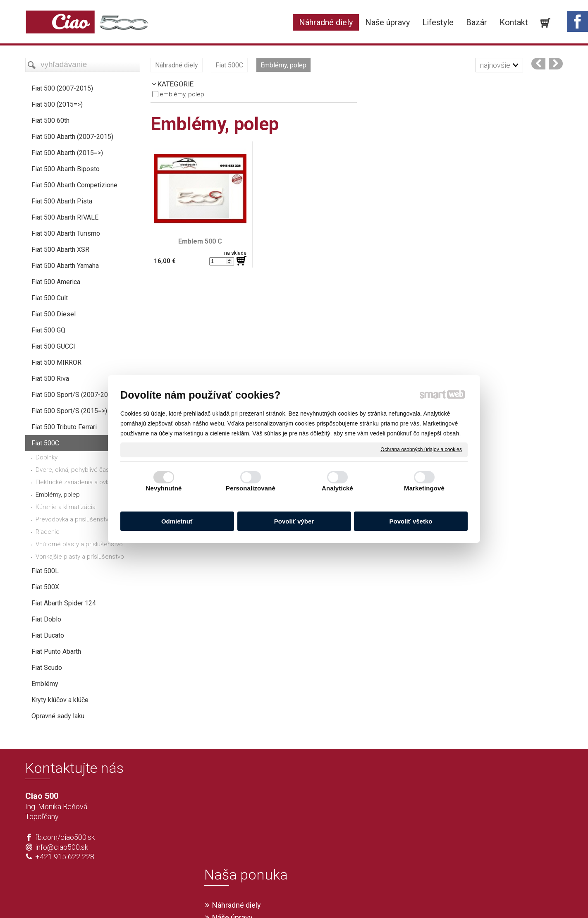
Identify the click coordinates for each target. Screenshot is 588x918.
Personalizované (251, 488)
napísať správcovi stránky (270, 898)
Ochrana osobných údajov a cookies (421, 449)
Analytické (337, 488)
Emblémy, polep (182, 94)
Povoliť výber (294, 521)
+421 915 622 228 (65, 857)
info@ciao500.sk (62, 847)
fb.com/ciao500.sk (65, 837)
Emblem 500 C (200, 241)
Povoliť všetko (411, 521)
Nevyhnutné (164, 488)
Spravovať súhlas (417, 898)
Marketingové (424, 488)
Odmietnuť (177, 521)
